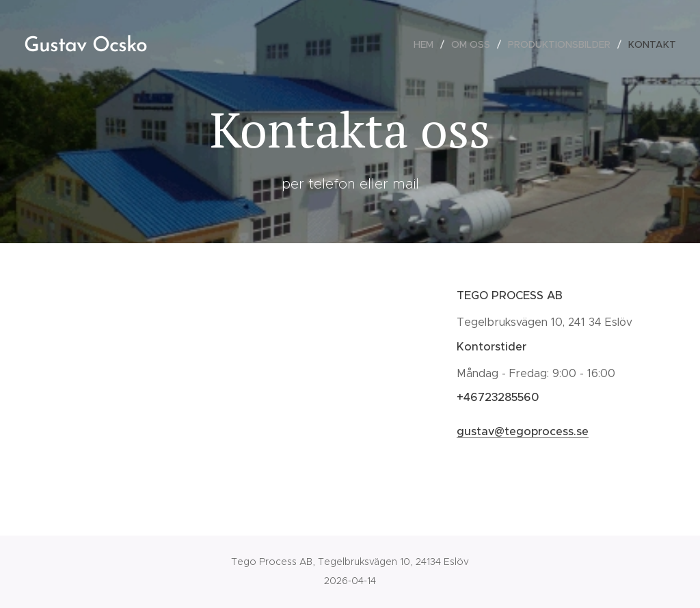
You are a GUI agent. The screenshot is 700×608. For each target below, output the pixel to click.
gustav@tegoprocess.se (523, 431)
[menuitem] (427, 44)
